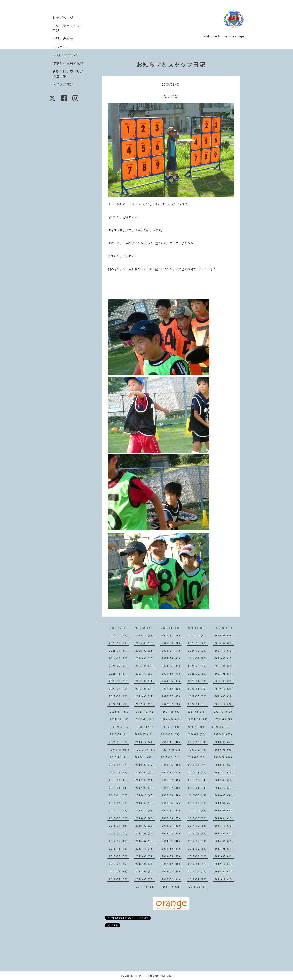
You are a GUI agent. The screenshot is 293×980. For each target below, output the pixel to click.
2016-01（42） (119, 810)
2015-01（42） (172, 826)
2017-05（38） (224, 780)
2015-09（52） (224, 810)
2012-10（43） (224, 864)
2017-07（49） (172, 780)
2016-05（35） (145, 803)
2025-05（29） (198, 643)
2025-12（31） (145, 635)
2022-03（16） (145, 704)
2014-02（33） (198, 841)
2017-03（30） (145, 788)
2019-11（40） (172, 742)
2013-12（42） (119, 849)
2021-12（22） (224, 704)
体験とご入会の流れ (68, 63)
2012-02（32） (172, 879)
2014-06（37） (224, 833)
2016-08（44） (198, 795)
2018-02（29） (119, 772)
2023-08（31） (224, 674)
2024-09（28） (145, 658)
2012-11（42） (198, 864)
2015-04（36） (224, 818)
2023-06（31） (145, 681)
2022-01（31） (198, 704)
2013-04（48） (198, 856)
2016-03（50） (198, 803)
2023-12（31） (119, 674)
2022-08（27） (145, 696)
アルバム (59, 47)
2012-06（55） (198, 871)
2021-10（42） (146, 712)
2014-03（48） (172, 841)
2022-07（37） (172, 696)
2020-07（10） (144, 734)
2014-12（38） (198, 826)
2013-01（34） (145, 864)
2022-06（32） (198, 696)
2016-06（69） (119, 803)
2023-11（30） (145, 674)
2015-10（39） (198, 810)
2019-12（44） (145, 742)
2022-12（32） (172, 689)
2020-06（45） (171, 734)
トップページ (63, 18)
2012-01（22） (198, 879)
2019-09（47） (224, 742)
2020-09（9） (221, 727)
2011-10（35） (172, 887)
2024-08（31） (172, 658)
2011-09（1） (198, 887)
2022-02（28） (172, 704)
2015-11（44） (172, 810)
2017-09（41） (119, 780)
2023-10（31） (172, 674)
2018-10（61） (171, 757)
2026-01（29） (119, 635)
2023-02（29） (119, 689)
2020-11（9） (172, 727)
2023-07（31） (119, 681)
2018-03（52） (224, 765)
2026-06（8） (119, 628)
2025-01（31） (172, 651)
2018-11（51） (144, 757)
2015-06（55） (172, 818)
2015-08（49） (119, 818)
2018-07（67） (119, 765)
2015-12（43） (145, 810)
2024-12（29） (198, 651)
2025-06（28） (172, 643)
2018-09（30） (197, 757)
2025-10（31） (198, 635)
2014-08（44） (172, 833)
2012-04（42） (119, 879)
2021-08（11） (197, 712)
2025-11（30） (172, 635)
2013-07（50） (119, 856)
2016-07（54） (224, 795)
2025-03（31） (119, 651)
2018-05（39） (172, 765)
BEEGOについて (65, 55)
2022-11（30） (198, 689)
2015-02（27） (145, 826)
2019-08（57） (121, 750)
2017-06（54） (198, 780)
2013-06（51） (145, 856)
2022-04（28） (119, 704)
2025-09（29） (224, 635)
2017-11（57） (198, 772)
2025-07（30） (145, 643)
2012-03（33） (145, 879)
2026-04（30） (171, 628)
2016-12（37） (224, 788)
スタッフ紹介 (63, 84)
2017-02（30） (172, 788)
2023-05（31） (172, 681)
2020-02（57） (224, 734)
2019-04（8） (199, 750)
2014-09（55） (145, 833)
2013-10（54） (172, 849)
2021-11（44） (120, 712)
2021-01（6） (122, 727)
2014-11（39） (224, 826)
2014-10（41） (119, 833)
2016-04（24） (172, 803)
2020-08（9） (119, 734)
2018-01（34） (145, 772)
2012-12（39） (172, 864)
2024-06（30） (224, 658)
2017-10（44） (224, 772)
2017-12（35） (172, 772)
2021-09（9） (172, 712)
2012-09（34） (119, 871)
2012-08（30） (145, 871)
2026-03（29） (197, 628)
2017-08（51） (145, 780)
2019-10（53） (198, 742)
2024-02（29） (198, 666)
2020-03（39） (197, 734)
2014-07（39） (198, 833)
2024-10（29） (119, 658)
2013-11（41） (145, 849)
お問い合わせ (63, 39)
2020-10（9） (196, 727)
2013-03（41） (224, 856)
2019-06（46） (173, 750)
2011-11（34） (146, 887)
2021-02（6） (224, 719)
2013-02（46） (119, 864)
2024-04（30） (145, 666)
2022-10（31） (224, 689)
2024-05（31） (119, 666)
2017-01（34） (198, 788)
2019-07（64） (147, 750)
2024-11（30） (224, 651)
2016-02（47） (224, 803)
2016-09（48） (172, 795)
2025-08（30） (119, 643)
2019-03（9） (224, 750)
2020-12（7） (147, 727)
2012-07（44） (172, 871)
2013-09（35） (198, 849)
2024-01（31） (224, 666)
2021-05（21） (146, 719)
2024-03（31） (172, 666)
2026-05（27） (144, 628)
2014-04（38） (145, 841)
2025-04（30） (224, 643)
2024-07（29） (198, 658)
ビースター (137, 976)
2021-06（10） (120, 719)
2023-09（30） (198, 674)
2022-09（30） (119, 696)
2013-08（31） (224, 849)
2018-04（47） (198, 765)
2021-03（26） (199, 719)
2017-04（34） (119, 788)
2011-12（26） (224, 879)
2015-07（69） (145, 818)
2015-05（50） (198, 818)
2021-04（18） (172, 719)
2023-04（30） (198, 681)
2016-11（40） (119, 795)
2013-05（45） (172, 856)
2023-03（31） (224, 681)
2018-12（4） (119, 757)
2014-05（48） (119, 841)
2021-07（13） (224, 712)
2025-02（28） (145, 651)
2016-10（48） (145, 795)
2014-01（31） (224, 841)
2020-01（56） (119, 742)
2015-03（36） (119, 826)
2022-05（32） (224, 696)
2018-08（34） (224, 757)
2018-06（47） (145, 765)
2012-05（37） (224, 871)
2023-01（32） (145, 689)
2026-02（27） (224, 628)
